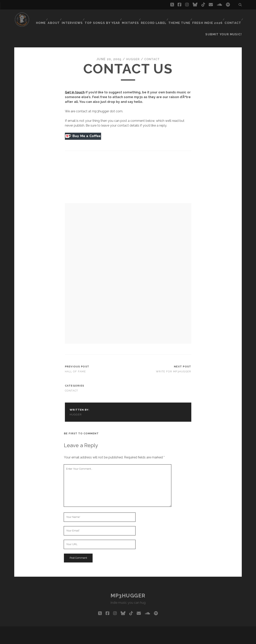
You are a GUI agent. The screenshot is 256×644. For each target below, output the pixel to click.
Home (41, 17)
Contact (232, 17)
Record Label (154, 17)
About (56, 17)
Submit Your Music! (226, 22)
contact (153, 49)
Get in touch (75, 82)
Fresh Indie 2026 (207, 17)
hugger (132, 49)
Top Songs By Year (104, 17)
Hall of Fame (75, 361)
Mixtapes (131, 17)
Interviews (75, 17)
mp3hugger (128, 586)
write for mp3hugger (174, 361)
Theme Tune (180, 17)
